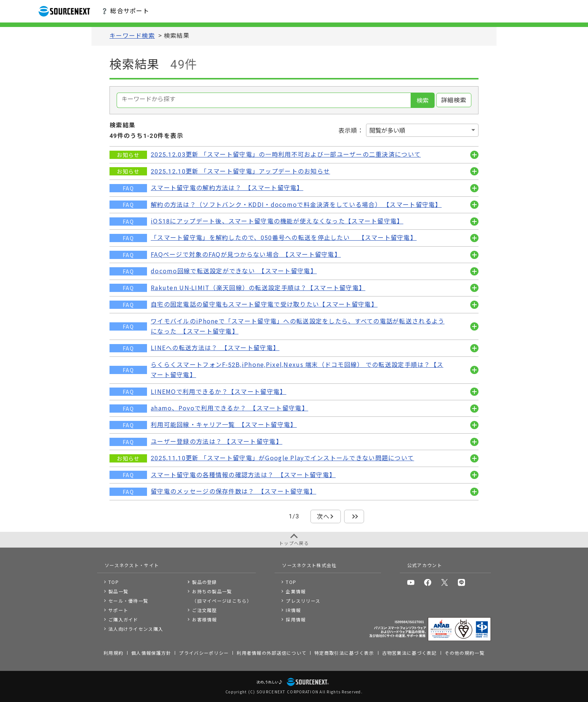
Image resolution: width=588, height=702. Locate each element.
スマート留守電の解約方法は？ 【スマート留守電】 (227, 188)
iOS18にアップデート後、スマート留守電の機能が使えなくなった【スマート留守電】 (277, 221)
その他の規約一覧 (465, 653)
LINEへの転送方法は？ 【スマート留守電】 (215, 348)
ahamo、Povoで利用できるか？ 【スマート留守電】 (229, 408)
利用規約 (113, 653)
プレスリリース (303, 601)
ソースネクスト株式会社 (309, 565)
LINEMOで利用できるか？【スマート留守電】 (218, 392)
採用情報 (296, 619)
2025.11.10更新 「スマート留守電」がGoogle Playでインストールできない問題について (282, 458)
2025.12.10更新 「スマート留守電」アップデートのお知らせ (240, 171)
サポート (118, 610)
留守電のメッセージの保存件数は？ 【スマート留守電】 (233, 492)
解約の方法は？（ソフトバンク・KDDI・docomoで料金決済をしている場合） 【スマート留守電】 (296, 205)
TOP (114, 582)
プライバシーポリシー (204, 653)
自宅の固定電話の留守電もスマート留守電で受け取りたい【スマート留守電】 (264, 305)
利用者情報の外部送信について (271, 653)
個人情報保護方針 (151, 653)
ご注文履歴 (204, 610)
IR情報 (293, 610)
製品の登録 (204, 582)
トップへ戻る (294, 543)
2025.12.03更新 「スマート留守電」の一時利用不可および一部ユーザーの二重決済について (286, 155)
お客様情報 (204, 619)
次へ (323, 517)
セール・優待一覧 (128, 601)
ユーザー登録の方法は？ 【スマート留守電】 (217, 442)
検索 (423, 101)
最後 (354, 517)
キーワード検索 (132, 36)
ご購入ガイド (123, 619)
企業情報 (296, 591)
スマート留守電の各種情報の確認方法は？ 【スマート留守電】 (243, 475)
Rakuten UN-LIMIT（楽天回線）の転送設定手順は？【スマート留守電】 (258, 288)
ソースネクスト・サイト (132, 565)
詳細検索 (454, 100)
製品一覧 (118, 591)
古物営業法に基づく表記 (409, 653)
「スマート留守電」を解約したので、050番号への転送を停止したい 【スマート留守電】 (284, 238)
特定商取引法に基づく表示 (344, 653)
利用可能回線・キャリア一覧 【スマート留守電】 (224, 425)
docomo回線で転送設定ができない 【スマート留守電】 (234, 271)
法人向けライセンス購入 (136, 629)
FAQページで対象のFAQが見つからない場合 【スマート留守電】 (246, 255)
